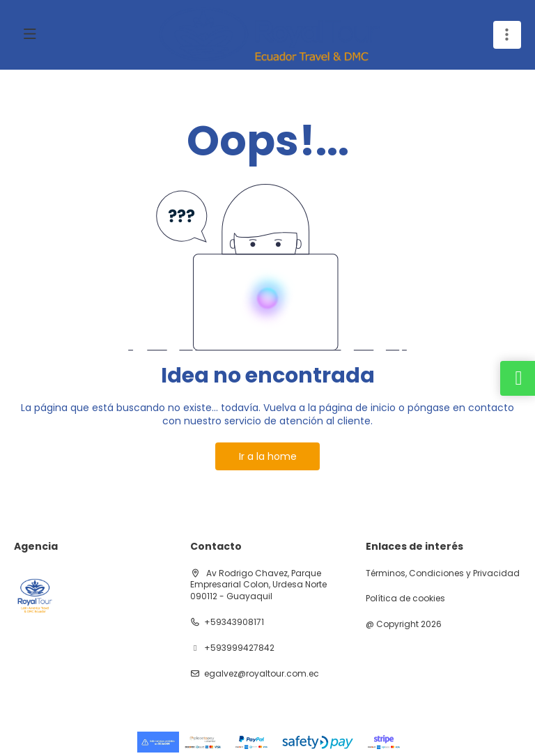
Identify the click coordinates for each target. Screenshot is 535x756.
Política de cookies (405, 599)
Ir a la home (268, 456)
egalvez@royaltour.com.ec (262, 674)
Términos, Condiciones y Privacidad (443, 573)
